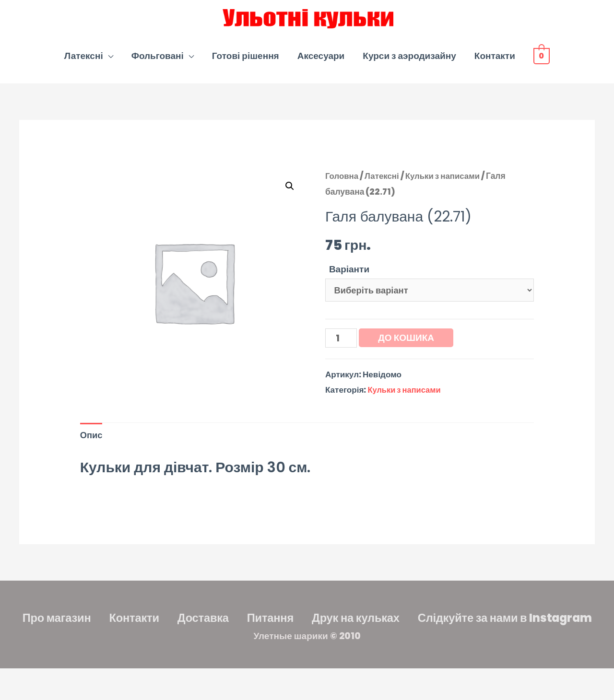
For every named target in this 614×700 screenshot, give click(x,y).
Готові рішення (246, 62)
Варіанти (349, 275)
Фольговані (158, 62)
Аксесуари (321, 62)
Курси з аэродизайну (409, 62)
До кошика (407, 345)
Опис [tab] (92, 445)
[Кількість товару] (342, 346)
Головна (342, 182)
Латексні (84, 62)
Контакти (495, 62)
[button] (289, 192)
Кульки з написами (446, 182)
